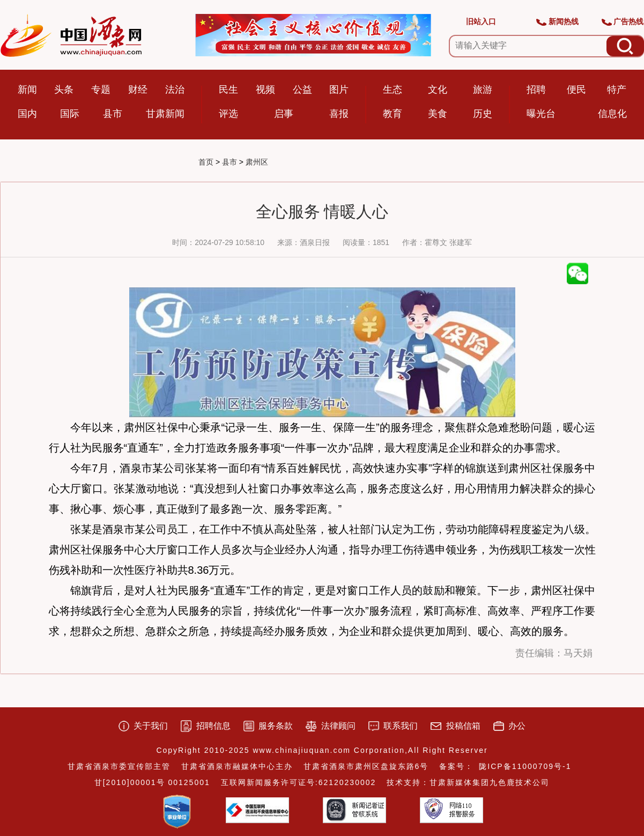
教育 (393, 114)
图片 (339, 90)
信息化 (612, 114)
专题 (101, 90)
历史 (483, 114)
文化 (438, 90)
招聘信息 (213, 726)
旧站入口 (481, 21)
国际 (70, 114)
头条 (64, 90)
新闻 (27, 90)
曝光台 (541, 114)
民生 (228, 90)
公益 (302, 90)
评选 (228, 114)
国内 (27, 114)
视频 (265, 90)
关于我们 (151, 726)
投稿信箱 (463, 726)
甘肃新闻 (165, 114)
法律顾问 (338, 726)
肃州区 (257, 162)
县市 (113, 114)
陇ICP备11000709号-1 (525, 766)
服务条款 (276, 726)
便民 (576, 90)
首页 (206, 162)
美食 (438, 114)
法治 (175, 90)
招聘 (536, 90)
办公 (517, 726)
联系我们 (401, 726)
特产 (617, 90)
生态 (393, 90)
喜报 (339, 114)
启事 (284, 114)
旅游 (483, 90)
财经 (138, 90)
